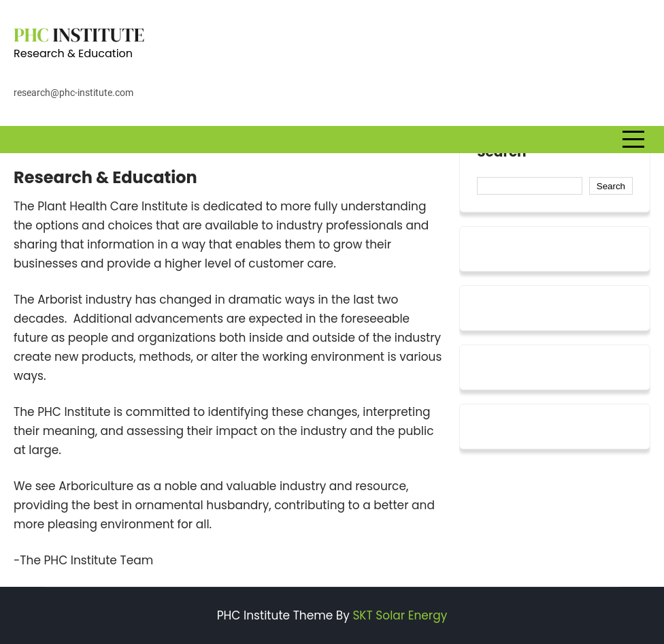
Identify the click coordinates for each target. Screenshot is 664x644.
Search (501, 152)
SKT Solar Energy (400, 615)
